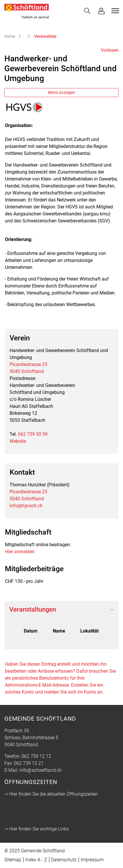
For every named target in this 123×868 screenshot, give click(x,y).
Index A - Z (36, 860)
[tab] (62, 610)
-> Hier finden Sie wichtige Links (37, 829)
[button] (87, 11)
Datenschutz (64, 860)
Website (18, 441)
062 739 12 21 (29, 763)
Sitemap (13, 860)
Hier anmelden (20, 552)
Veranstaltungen (33, 609)
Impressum (92, 860)
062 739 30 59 (33, 434)
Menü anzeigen (62, 92)
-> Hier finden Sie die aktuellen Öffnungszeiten (51, 794)
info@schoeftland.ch (41, 770)
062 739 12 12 (36, 756)
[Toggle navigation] (114, 11)
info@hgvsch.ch (26, 506)
